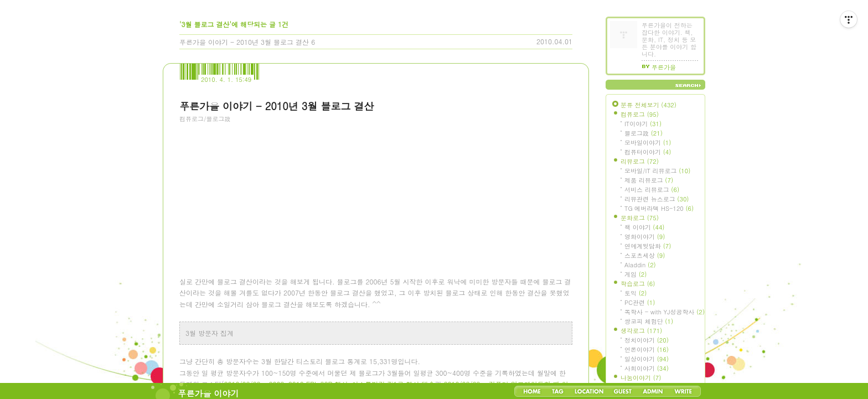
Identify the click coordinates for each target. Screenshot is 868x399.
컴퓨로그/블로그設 (205, 119)
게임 (635, 274)
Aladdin (640, 265)
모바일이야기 (648, 142)
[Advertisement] (262, 191)
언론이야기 (647, 349)
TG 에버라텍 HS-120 (659, 208)
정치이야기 (647, 340)
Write (683, 391)
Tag (558, 391)
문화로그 (640, 218)
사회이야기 (647, 368)
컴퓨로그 (640, 114)
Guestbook (622, 391)
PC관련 (640, 302)
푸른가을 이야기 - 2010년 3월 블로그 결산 (244, 42)
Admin (653, 391)
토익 (635, 293)
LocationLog (588, 391)
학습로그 (638, 284)
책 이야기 (644, 227)
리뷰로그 (640, 161)
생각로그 (641, 331)
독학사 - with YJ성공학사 (665, 312)
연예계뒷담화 (648, 246)
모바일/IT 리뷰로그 (657, 171)
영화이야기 (645, 237)
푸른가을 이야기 (209, 393)
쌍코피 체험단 (649, 321)
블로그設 (644, 133)
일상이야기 (647, 359)
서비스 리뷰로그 (652, 190)
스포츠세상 (645, 255)
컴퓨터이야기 (648, 152)
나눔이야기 (641, 378)
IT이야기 (643, 124)
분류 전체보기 (649, 105)
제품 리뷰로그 (649, 180)
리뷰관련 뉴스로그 (657, 199)
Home (532, 391)
